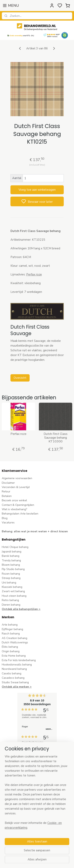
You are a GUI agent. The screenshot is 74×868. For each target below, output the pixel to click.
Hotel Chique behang (15, 547)
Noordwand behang (14, 669)
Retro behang (10, 600)
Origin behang (11, 651)
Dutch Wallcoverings (15, 642)
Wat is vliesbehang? (14, 509)
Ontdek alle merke (15, 687)
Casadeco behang (13, 678)
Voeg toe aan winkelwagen (37, 190)
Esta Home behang (14, 656)
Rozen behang (11, 574)
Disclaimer (8, 483)
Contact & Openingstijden (18, 505)
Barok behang (11, 556)
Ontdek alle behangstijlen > (21, 609)
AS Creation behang (15, 638)
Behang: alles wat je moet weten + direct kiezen (35, 531)
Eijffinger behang (12, 629)
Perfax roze (18, 434)
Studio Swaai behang (15, 682)
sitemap (55, 861)
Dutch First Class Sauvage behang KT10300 (56, 438)
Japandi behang (12, 552)
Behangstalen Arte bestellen (20, 514)
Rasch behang (11, 634)
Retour (6, 491)
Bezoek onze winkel (14, 500)
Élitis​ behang (10, 647)
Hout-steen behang (14, 596)
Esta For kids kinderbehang (19, 660)
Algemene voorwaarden (17, 478)
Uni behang (9, 583)
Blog (5, 518)
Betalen (7, 496)
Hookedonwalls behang (17, 665)
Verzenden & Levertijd (16, 487)
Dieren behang (11, 605)
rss (62, 861)
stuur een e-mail (12, 812)
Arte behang (10, 625)
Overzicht (20, 378)
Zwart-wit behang (13, 591)
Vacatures (8, 523)
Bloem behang (11, 565)
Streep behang (11, 578)
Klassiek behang (12, 587)
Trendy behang (11, 560)
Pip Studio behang (13, 569)
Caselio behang (12, 673)
